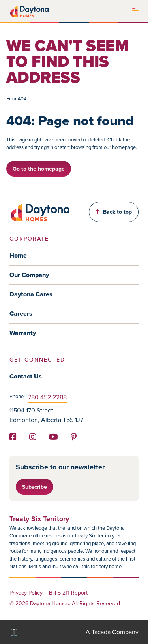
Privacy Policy (26, 593)
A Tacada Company (112, 632)
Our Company (29, 275)
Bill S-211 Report (68, 593)
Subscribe (35, 487)
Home (18, 255)
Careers (21, 314)
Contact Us (26, 376)
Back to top (114, 212)
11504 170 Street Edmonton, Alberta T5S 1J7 (46, 415)
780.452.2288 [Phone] (47, 397)
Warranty (23, 333)
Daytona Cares (31, 294)
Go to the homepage (39, 169)
